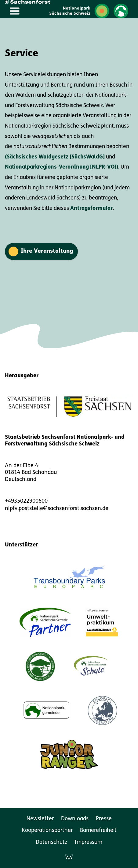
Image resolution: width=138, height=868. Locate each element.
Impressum (88, 842)
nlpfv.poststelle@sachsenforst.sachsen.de (57, 509)
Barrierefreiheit (98, 831)
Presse (104, 819)
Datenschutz (51, 842)
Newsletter (40, 819)
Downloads (75, 819)
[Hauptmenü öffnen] (15, 11)
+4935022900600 (26, 501)
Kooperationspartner (47, 831)
